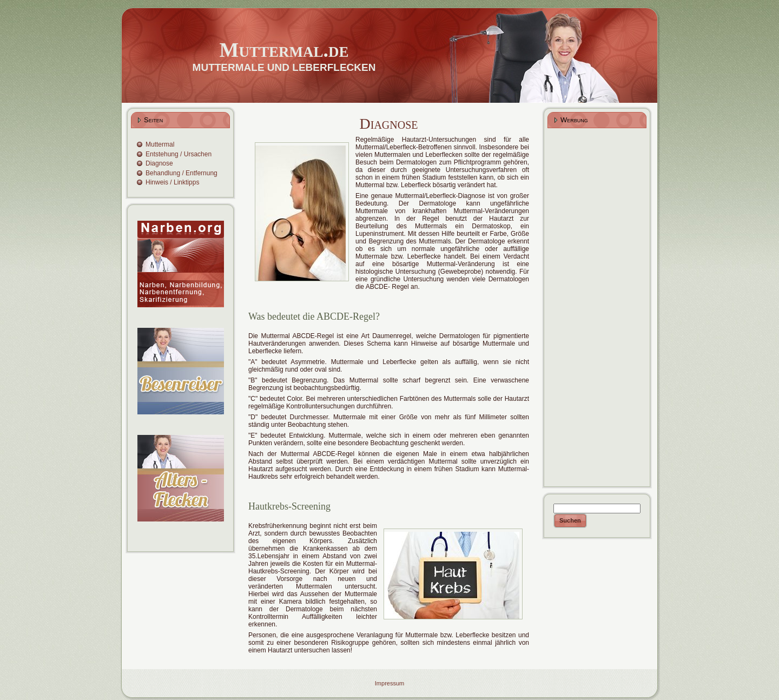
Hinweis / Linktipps (172, 182)
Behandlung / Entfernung (181, 173)
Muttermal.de (284, 50)
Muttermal (160, 144)
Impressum (389, 683)
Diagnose (159, 163)
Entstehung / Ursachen (179, 154)
